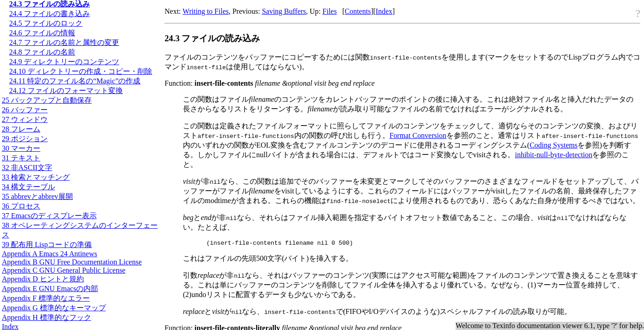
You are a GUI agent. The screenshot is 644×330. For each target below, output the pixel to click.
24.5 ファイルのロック (46, 23)
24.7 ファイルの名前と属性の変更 (64, 42)
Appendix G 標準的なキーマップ (54, 308)
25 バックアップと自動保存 (47, 100)
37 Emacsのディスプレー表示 (49, 216)
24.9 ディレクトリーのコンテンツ (64, 62)
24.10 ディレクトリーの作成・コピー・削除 (81, 71)
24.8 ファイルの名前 (42, 52)
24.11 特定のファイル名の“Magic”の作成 (75, 81)
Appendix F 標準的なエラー (46, 298)
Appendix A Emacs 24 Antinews (50, 254)
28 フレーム (21, 129)
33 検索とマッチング (36, 177)
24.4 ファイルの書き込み (50, 14)
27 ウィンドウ (25, 119)
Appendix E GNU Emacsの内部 (50, 289)
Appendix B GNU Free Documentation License (72, 262)
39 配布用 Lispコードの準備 (47, 245)
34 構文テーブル (28, 187)
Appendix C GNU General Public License (64, 270)
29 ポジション (25, 139)
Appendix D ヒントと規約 (43, 279)
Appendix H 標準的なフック (47, 317)
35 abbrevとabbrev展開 (37, 196)
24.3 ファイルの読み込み (50, 4)
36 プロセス (21, 206)
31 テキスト (21, 158)
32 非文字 (27, 168)
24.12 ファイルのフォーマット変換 (66, 91)
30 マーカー (21, 148)
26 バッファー (25, 110)
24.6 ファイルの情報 (42, 33)
